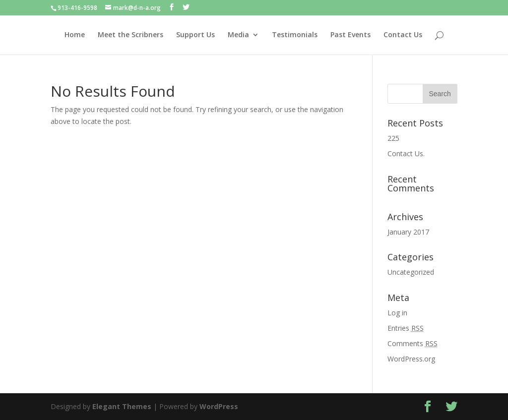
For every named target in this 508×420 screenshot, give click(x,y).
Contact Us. (406, 153)
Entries (406, 328)
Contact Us (403, 35)
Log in (397, 313)
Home (75, 35)
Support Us (195, 35)
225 (393, 138)
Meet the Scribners (130, 35)
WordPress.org (411, 359)
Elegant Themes (122, 406)
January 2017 (408, 232)
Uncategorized (411, 272)
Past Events (350, 35)
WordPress (219, 406)
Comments (413, 343)
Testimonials (295, 35)
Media (238, 35)
